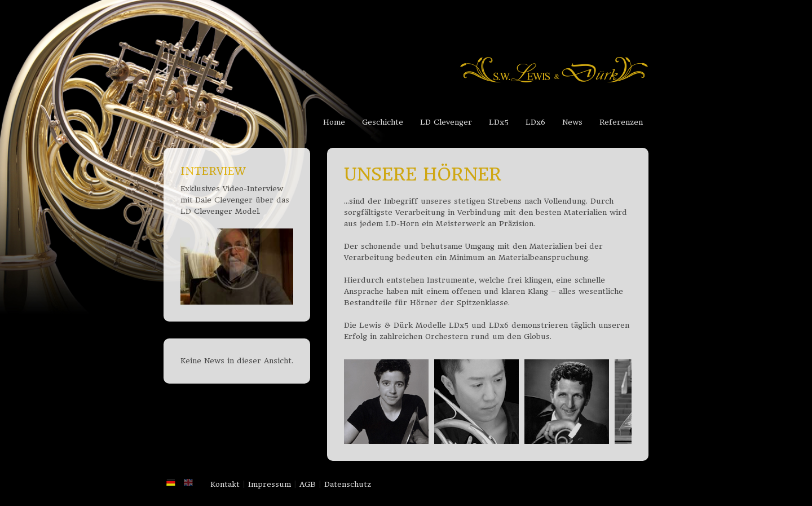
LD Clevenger (446, 122)
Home (334, 122)
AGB (308, 484)
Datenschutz (348, 484)
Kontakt (225, 484)
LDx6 (535, 122)
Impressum (270, 484)
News (572, 122)
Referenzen (621, 122)
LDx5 (499, 122)
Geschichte (383, 122)
